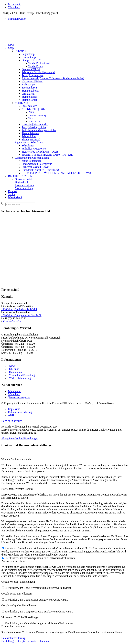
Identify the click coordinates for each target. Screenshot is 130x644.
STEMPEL (21, 51)
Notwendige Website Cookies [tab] (17, 489)
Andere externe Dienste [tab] (14, 561)
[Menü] (15, 197)
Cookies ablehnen (39, 641)
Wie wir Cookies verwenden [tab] (17, 459)
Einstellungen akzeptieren (15, 641)
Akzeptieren (8, 438)
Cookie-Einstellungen (26, 438)
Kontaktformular (12, 321)
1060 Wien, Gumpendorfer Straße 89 (21, 315)
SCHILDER (21, 103)
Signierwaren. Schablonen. (29, 142)
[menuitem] (68, 4)
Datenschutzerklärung (13, 638)
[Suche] (11, 194)
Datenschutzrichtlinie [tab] (13, 626)
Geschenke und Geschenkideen (32, 158)
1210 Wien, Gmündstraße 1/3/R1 (19, 309)
